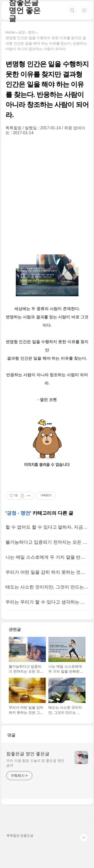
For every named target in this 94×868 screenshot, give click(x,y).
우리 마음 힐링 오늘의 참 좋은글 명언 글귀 (35, 763)
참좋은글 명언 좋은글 (28, 754)
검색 (72, 11)
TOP (84, 838)
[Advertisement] (47, 195)
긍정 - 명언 (18, 513)
